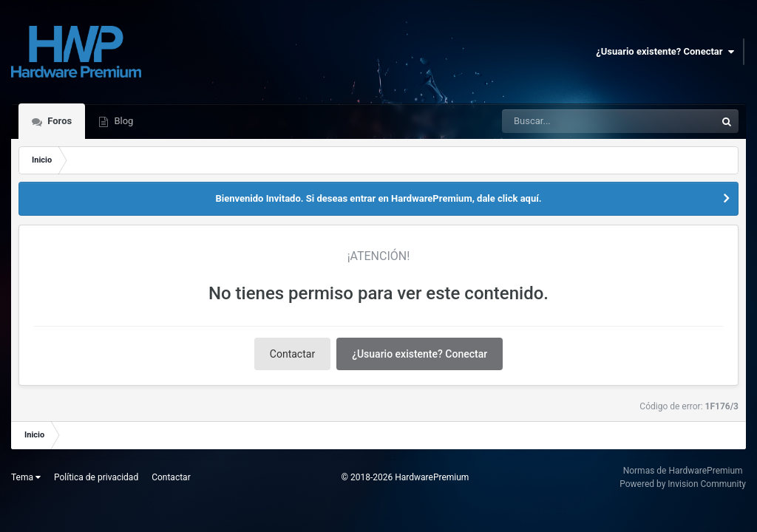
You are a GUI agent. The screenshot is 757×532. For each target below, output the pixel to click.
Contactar (292, 354)
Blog (122, 121)
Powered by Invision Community (683, 484)
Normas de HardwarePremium (683, 471)
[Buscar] (568, 121)
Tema (26, 477)
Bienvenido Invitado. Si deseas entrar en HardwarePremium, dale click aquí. (378, 198)
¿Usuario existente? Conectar (665, 52)
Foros (58, 121)
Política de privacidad (96, 477)
